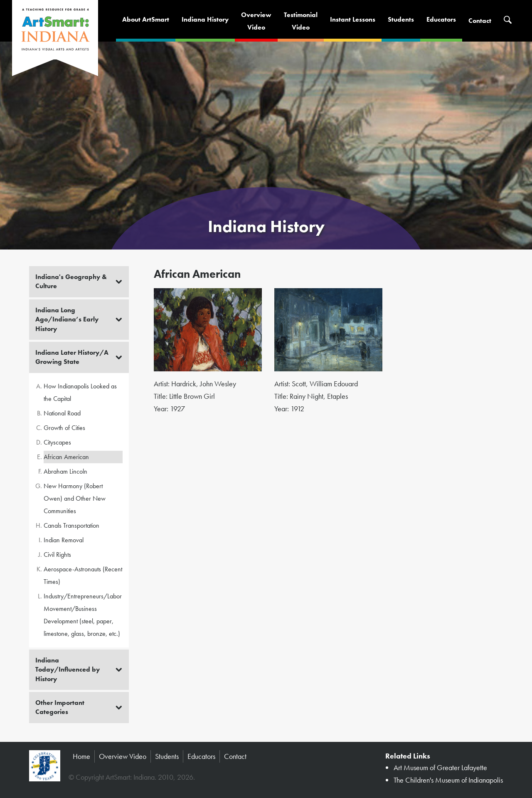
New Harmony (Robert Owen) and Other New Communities (75, 498)
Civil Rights (57, 555)
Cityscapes (57, 442)
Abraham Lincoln (65, 471)
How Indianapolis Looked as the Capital (80, 392)
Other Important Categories (60, 707)
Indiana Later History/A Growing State (72, 357)
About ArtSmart (146, 19)
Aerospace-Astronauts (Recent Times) (83, 575)
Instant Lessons (353, 19)
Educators (441, 19)
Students (401, 19)
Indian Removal (64, 540)
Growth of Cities (64, 428)
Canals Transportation (71, 525)
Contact (480, 21)
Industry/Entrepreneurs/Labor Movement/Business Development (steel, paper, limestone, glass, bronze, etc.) (83, 615)
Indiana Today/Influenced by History (68, 670)
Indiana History (205, 19)
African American (66, 457)
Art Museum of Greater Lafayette (440, 767)
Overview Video (123, 756)
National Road (62, 413)
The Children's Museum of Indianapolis (448, 780)
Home (81, 756)
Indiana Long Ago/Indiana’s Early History (67, 319)
